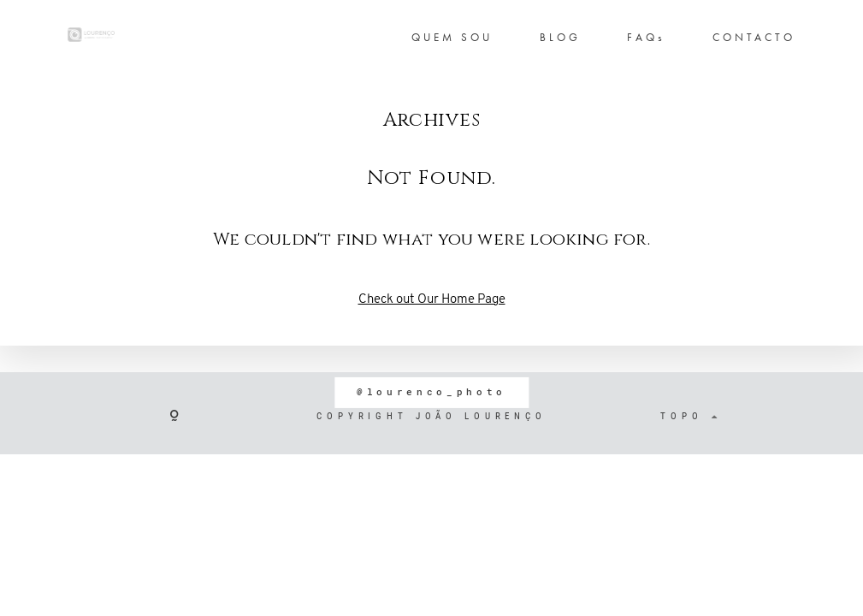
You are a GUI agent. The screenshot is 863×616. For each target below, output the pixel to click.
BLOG (560, 37)
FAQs (646, 37)
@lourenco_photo (431, 392)
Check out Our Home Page (432, 299)
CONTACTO (754, 37)
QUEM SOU (452, 37)
